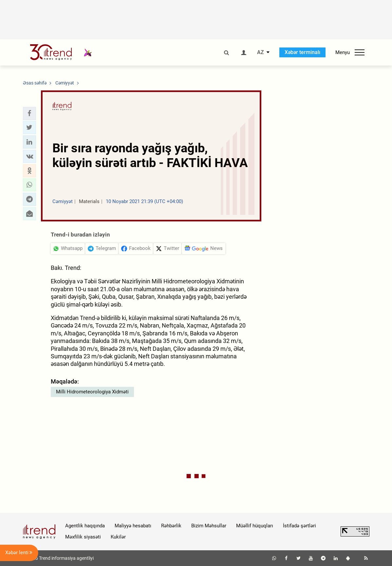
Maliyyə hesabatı (133, 526)
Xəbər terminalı (302, 52)
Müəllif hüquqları (255, 526)
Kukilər (118, 537)
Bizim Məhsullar (209, 526)
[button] (29, 113)
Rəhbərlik (171, 526)
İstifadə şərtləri (299, 526)
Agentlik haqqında (85, 526)
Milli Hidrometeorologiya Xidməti (92, 392)
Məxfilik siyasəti (83, 537)
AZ (261, 52)
